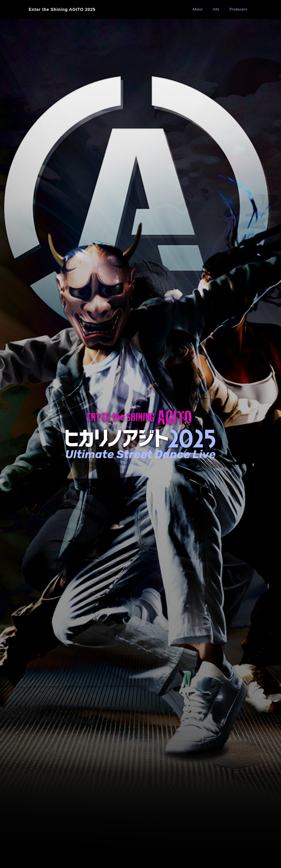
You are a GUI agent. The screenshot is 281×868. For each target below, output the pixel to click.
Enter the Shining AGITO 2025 (62, 9)
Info (216, 9)
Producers (238, 9)
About (198, 9)
